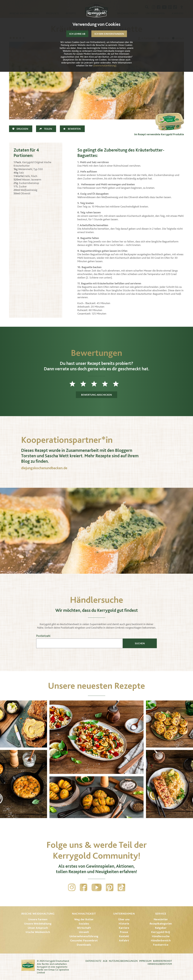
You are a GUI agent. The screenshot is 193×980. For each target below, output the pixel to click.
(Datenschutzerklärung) (105, 66)
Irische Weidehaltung (38, 914)
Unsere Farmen (38, 919)
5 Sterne (118, 384)
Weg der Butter (84, 919)
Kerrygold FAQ (161, 932)
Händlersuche (161, 936)
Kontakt (124, 936)
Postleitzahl (43, 636)
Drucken (22, 129)
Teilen (48, 129)
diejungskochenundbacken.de (44, 468)
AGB (105, 961)
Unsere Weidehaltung (38, 924)
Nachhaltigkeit (84, 914)
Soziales (84, 924)
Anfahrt (124, 940)
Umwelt (84, 932)
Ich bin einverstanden (109, 34)
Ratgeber (161, 928)
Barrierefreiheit (162, 961)
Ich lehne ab (77, 34)
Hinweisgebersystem (160, 964)
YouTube (97, 887)
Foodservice (161, 945)
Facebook (84, 887)
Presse (124, 932)
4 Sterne (107, 384)
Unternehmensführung (84, 936)
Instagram (72, 887)
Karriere (124, 928)
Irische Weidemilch (38, 932)
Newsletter (161, 919)
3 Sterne (96, 384)
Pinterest (110, 887)
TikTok (121, 887)
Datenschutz (93, 961)
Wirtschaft (84, 928)
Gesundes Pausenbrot (84, 940)
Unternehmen (124, 914)
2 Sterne (86, 384)
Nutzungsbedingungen (123, 961)
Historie (124, 924)
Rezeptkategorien (161, 924)
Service (161, 914)
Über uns (124, 919)
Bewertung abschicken (96, 395)
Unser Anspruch (38, 928)
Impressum (145, 961)
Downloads (84, 945)
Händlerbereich (161, 940)
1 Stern (75, 384)
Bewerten (74, 129)
